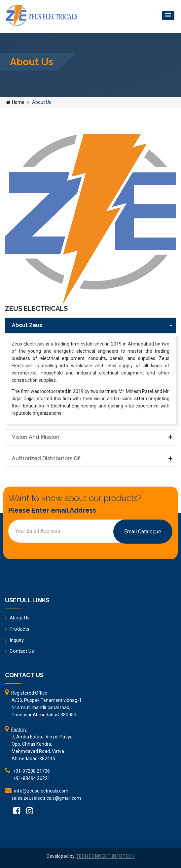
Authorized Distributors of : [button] (47, 458)
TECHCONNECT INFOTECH (105, 856)
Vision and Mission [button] (36, 437)
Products (19, 629)
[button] (168, 15)
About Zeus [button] (27, 325)
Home (15, 102)
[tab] (90, 326)
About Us (20, 618)
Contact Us (22, 651)
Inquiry (17, 640)
